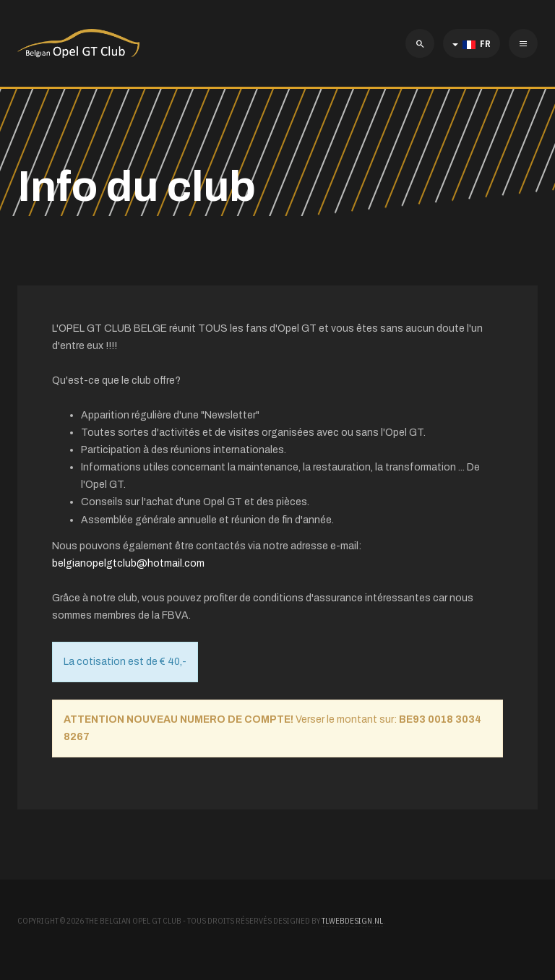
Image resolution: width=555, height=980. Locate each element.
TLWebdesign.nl (352, 921)
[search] (420, 43)
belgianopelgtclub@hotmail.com (128, 563)
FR (472, 44)
